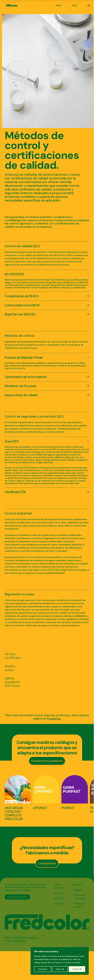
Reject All (60, 969)
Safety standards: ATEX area (12, 682)
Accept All (77, 969)
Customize (43, 969)
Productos (54, 719)
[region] (60, 961)
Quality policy (10, 668)
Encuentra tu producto (47, 761)
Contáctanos (47, 863)
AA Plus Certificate (13, 656)
